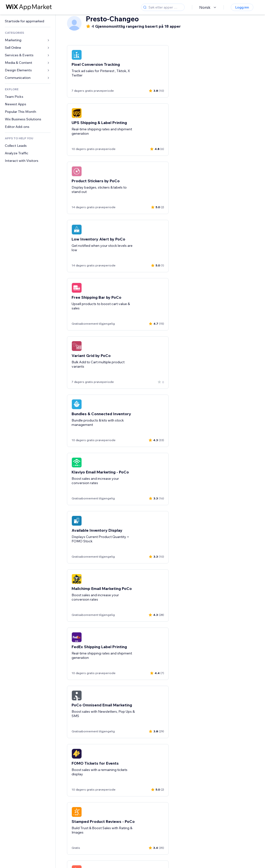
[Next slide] (249, 822)
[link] (28, 21)
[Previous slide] (71, 822)
